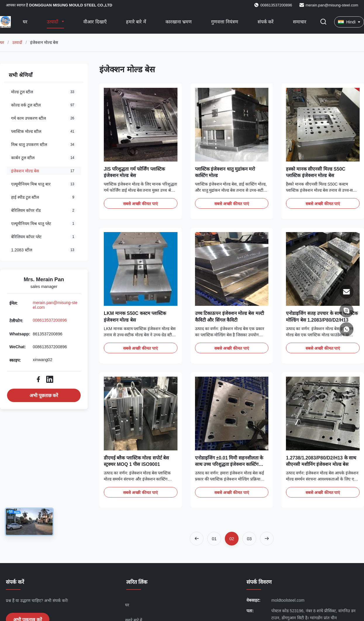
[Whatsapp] (346, 329)
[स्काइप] (346, 310)
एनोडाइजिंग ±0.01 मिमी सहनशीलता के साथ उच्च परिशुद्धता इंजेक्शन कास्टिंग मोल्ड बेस (229, 464)
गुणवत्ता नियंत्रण (225, 22)
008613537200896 (50, 320)
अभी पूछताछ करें (44, 396)
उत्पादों (53, 22)
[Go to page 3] (249, 539)
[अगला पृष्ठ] (267, 539)
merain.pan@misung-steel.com (332, 5)
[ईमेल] (346, 292)
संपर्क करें (266, 22)
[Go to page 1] (214, 539)
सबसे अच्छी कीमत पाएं (140, 204)
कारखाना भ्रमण (179, 22)
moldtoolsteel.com (288, 600)
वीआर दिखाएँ (95, 22)
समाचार (300, 22)
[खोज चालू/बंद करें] (323, 22)
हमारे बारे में (136, 22)
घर (25, 22)
